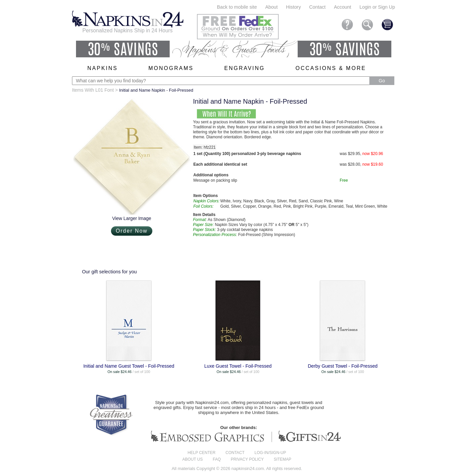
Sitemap (282, 459)
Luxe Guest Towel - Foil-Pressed (238, 366)
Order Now (131, 231)
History (293, 7)
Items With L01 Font (93, 90)
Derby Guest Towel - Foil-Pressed (342, 366)
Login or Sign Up (377, 7)
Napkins (102, 68)
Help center (202, 453)
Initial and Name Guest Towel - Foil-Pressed (129, 366)
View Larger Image (131, 218)
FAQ (217, 459)
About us (192, 459)
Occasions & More (331, 68)
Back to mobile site (237, 7)
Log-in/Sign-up (270, 453)
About (271, 7)
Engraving (245, 68)
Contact (317, 7)
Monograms (171, 68)
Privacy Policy (247, 459)
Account (343, 7)
